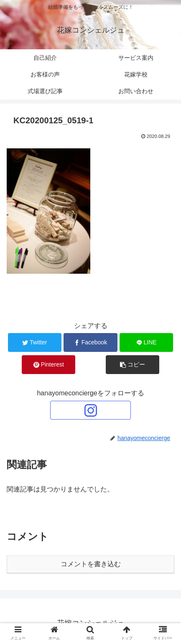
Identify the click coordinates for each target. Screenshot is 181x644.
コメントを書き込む (91, 564)
